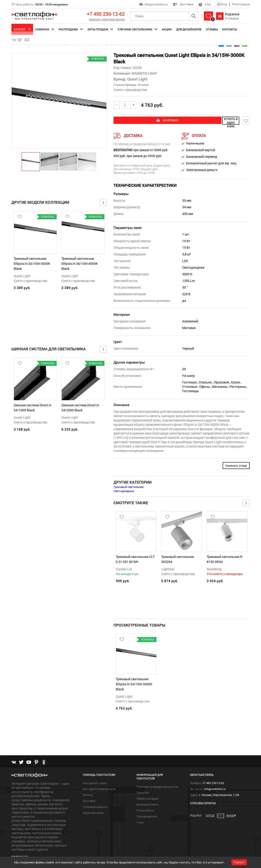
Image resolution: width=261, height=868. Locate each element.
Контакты (229, 29)
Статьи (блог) (145, 803)
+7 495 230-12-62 (106, 14)
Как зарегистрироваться (99, 781)
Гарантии (143, 785)
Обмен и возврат (148, 791)
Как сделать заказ (95, 775)
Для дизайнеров (189, 29)
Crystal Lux (124, 568)
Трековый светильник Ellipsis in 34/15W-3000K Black (134, 681)
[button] (31, 161)
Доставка (183, 4)
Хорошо (239, 862)
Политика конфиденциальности (157, 779)
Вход (222, 4)
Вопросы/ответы (148, 797)
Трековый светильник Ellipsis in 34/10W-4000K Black (80, 264)
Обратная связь (93, 805)
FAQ (205, 4)
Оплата (88, 787)
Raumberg (214, 568)
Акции (167, 29)
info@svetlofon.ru (156, 4)
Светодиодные (124, 490)
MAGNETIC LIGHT (144, 73)
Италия (143, 85)
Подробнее (20, 849)
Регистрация (241, 4)
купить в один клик (211, 121)
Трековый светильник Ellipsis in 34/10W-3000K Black (32, 264)
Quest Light (22, 276)
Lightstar (168, 568)
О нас (140, 814)
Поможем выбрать (95, 799)
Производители (147, 809)
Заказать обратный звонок (107, 19)
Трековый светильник (129, 486)
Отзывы (212, 29)
